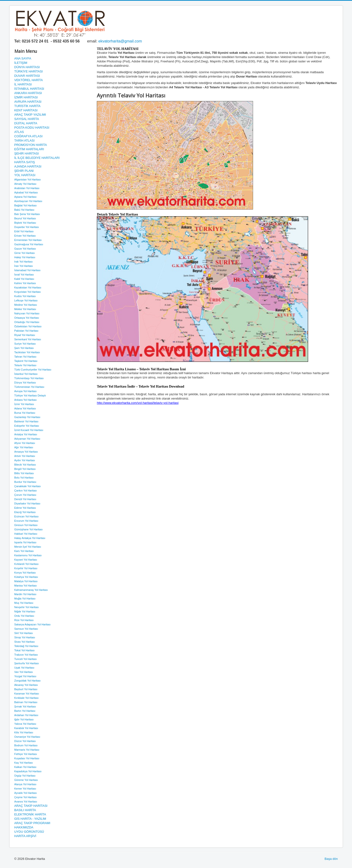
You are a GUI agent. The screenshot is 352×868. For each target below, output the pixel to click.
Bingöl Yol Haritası (25, 469)
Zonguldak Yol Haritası (28, 681)
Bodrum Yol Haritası (26, 745)
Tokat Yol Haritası (25, 650)
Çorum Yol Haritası (25, 495)
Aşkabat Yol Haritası (26, 192)
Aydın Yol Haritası (25, 460)
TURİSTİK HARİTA (28, 106)
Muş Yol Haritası (24, 603)
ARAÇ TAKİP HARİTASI (31, 806)
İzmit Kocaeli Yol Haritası (29, 430)
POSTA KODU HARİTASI (32, 128)
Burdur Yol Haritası (25, 482)
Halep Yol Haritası (25, 257)
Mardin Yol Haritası (25, 594)
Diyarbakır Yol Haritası (27, 503)
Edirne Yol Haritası (25, 508)
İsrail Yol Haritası (24, 275)
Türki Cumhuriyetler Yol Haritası (33, 370)
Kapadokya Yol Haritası (28, 771)
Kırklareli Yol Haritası (27, 564)
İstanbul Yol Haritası (26, 374)
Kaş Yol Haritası (24, 763)
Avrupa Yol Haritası (26, 391)
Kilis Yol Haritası (24, 732)
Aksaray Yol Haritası (26, 685)
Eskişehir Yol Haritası (27, 426)
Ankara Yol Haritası (26, 400)
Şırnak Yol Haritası (25, 706)
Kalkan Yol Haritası (25, 767)
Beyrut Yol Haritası (25, 218)
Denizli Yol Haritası (25, 499)
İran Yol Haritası (24, 266)
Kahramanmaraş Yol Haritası (31, 590)
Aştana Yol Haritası (26, 197)
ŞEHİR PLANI (24, 171)
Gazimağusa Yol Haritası (29, 244)
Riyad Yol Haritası (25, 335)
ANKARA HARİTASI (28, 93)
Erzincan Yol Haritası (27, 516)
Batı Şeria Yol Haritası (27, 214)
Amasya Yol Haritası (26, 452)
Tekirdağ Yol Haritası (26, 646)
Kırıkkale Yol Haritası (27, 698)
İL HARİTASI (23, 84)
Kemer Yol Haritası (25, 789)
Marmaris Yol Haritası (27, 750)
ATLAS (19, 132)
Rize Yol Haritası (24, 620)
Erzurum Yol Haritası (26, 521)
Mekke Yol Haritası (25, 309)
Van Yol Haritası (24, 672)
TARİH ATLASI (25, 141)
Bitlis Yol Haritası (24, 473)
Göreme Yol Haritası (26, 780)
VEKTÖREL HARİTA (29, 80)
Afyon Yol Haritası (25, 443)
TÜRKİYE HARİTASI (29, 71)
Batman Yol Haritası (26, 702)
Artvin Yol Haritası (25, 456)
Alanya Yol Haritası (25, 784)
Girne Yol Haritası (25, 253)
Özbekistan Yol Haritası (28, 326)
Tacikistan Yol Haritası (27, 352)
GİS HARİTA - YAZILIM (30, 819)
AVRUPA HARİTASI (28, 102)
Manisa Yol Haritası (26, 586)
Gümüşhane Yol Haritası (29, 529)
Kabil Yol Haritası (24, 279)
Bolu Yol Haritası (24, 478)
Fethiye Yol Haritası (26, 754)
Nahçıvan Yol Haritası (27, 313)
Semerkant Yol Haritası (28, 339)
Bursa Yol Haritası (25, 413)
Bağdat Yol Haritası (26, 205)
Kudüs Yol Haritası (25, 296)
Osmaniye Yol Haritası (27, 737)
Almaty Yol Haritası (25, 184)
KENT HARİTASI (26, 110)
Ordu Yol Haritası (24, 616)
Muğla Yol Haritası (25, 599)
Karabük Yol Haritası (26, 728)
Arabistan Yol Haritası (27, 188)
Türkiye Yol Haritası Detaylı (30, 395)
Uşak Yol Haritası (24, 668)
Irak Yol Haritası (24, 262)
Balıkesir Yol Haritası (26, 421)
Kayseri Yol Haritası (26, 560)
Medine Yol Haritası (26, 305)
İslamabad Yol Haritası (27, 270)
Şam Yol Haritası (24, 348)
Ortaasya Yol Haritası (27, 318)
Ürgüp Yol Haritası (25, 776)
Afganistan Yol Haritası (28, 180)
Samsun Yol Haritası (26, 629)
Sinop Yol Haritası (25, 637)
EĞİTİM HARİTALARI (29, 149)
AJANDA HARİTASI (28, 166)
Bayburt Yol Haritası (26, 689)
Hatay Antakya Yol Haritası (30, 538)
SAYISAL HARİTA (27, 119)
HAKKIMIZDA (24, 827)
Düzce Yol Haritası (25, 741)
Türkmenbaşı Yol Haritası (29, 378)
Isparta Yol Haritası (25, 542)
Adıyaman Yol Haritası (27, 439)
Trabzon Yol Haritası (26, 655)
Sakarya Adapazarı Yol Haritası (33, 624)
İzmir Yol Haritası (24, 404)
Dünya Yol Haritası (25, 383)
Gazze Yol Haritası (25, 249)
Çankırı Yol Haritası (26, 491)
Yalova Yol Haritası (25, 724)
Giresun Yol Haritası (26, 525)
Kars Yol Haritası (24, 551)
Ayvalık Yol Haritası (26, 793)
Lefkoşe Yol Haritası (26, 300)
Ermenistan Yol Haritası (28, 240)
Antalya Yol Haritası (26, 434)
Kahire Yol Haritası (25, 283)
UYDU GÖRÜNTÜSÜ (29, 832)
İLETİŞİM (21, 63)
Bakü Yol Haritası (24, 210)
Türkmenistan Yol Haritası (29, 387)
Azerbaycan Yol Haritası (28, 201)
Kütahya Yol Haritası (26, 577)
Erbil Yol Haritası (24, 231)
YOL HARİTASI (25, 175)
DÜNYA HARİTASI (27, 67)
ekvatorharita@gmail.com (120, 41)
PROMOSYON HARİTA (31, 145)
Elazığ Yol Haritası (25, 512)
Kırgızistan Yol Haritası (28, 292)
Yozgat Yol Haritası (25, 676)
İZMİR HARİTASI (26, 97)
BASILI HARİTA (25, 810)
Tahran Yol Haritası (25, 357)
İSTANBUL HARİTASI (29, 89)
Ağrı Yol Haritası (24, 447)
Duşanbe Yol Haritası (27, 227)
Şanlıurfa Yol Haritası (27, 663)
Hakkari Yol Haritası (26, 534)
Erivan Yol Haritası (25, 236)
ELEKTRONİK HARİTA (30, 814)
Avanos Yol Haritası (26, 802)
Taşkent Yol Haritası (26, 361)
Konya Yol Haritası (25, 573)
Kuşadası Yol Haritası (27, 758)
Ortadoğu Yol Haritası (27, 322)
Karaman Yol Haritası (27, 694)
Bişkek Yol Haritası (25, 223)
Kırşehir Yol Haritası (26, 568)
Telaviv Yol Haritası (25, 365)
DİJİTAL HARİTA (26, 123)
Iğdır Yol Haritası (24, 719)
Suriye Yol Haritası (25, 344)
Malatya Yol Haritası (26, 581)
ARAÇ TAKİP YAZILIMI (30, 115)
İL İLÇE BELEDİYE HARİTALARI (37, 158)
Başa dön (331, 859)
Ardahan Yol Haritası (26, 715)
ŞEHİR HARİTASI (27, 153)
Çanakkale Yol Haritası (28, 486)
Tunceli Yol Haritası (26, 659)
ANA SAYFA (23, 58)
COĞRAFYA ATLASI (29, 136)
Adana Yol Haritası (25, 408)
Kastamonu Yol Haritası (28, 555)
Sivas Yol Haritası (25, 642)
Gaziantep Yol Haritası (27, 417)
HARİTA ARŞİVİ (25, 836)
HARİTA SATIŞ (25, 162)
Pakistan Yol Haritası (26, 331)
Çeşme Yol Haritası (26, 797)
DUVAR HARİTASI (27, 76)
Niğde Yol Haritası (25, 611)
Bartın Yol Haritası (25, 711)
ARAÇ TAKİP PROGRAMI (32, 823)
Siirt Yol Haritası (24, 633)
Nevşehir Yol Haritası (27, 607)
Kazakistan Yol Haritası (28, 287)
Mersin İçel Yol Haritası (28, 547)
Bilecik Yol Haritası (25, 465)
